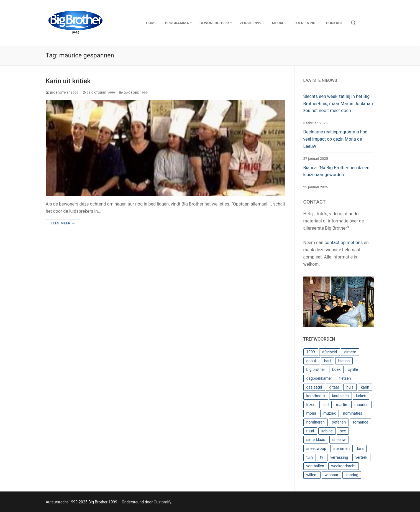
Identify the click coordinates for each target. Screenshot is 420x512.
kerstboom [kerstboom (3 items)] (316, 396)
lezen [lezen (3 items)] (311, 405)
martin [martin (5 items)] (341, 405)
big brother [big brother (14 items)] (316, 369)
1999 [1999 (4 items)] (311, 352)
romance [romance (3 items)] (361, 422)
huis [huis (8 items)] (350, 387)
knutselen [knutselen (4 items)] (340, 396)
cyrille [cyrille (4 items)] (353, 369)
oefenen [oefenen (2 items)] (339, 422)
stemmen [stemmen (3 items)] (341, 448)
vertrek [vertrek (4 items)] (361, 457)
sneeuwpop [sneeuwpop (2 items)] (316, 448)
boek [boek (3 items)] (336, 369)
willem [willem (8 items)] (312, 475)
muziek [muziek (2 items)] (330, 413)
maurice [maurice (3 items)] (361, 405)
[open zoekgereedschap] (354, 23)
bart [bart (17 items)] (328, 361)
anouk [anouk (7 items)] (312, 361)
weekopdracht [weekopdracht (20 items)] (344, 466)
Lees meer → (63, 223)
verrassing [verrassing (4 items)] (339, 457)
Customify (162, 502)
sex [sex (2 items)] (343, 431)
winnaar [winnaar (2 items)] (331, 475)
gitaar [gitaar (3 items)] (334, 387)
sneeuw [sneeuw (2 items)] (339, 440)
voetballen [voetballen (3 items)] (315, 466)
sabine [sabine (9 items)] (327, 431)
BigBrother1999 (62, 93)
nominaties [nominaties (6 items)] (353, 413)
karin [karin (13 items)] (365, 387)
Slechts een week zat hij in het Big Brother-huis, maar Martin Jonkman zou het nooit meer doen (338, 104)
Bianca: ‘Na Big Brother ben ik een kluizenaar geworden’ (336, 171)
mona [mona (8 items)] (311, 413)
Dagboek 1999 (134, 93)
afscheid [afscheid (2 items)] (330, 352)
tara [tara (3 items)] (360, 448)
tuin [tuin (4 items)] (310, 457)
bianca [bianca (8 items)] (344, 361)
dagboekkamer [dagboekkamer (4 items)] (319, 378)
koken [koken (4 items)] (361, 396)
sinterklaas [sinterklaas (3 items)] (316, 440)
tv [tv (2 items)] (322, 457)
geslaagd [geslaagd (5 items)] (314, 387)
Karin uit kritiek (68, 81)
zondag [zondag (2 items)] (352, 475)
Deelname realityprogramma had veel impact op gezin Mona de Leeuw (336, 139)
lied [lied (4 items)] (326, 405)
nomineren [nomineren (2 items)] (316, 422)
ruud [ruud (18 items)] (310, 431)
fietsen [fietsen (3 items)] (345, 378)
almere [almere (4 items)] (350, 352)
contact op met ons (344, 243)
